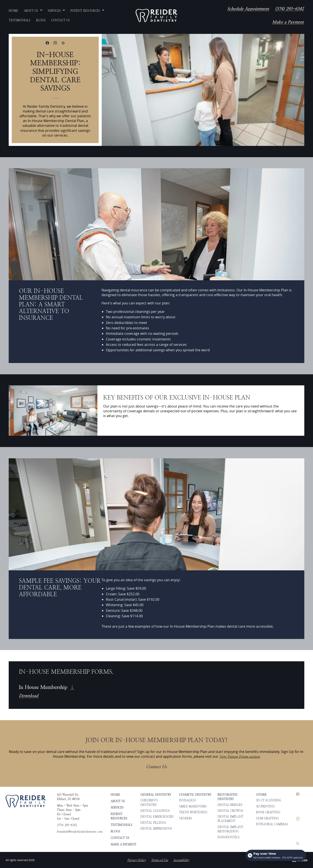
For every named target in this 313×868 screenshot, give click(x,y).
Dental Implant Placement (231, 819)
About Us (118, 801)
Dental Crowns (230, 811)
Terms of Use (160, 860)
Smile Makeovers (193, 806)
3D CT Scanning (269, 800)
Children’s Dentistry (149, 802)
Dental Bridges (230, 805)
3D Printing (265, 806)
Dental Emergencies (157, 817)
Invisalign (187, 800)
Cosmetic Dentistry (195, 795)
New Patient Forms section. (240, 757)
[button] (33, 11)
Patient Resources (119, 816)
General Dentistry (156, 795)
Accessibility (181, 860)
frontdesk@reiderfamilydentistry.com (80, 832)
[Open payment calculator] (276, 855)
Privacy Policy (137, 860)
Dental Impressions (156, 828)
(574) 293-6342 (289, 9)
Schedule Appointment (248, 9)
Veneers (186, 818)
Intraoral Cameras (272, 824)
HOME (115, 795)
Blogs (115, 831)
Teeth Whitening (193, 812)
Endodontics (229, 837)
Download (29, 696)
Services (117, 807)
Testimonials (122, 825)
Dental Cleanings (155, 811)
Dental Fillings (153, 823)
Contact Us (156, 767)
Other (261, 795)
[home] (156, 16)
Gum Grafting (267, 818)
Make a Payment (288, 22)
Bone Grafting (268, 812)
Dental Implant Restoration (231, 829)
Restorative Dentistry (227, 797)
